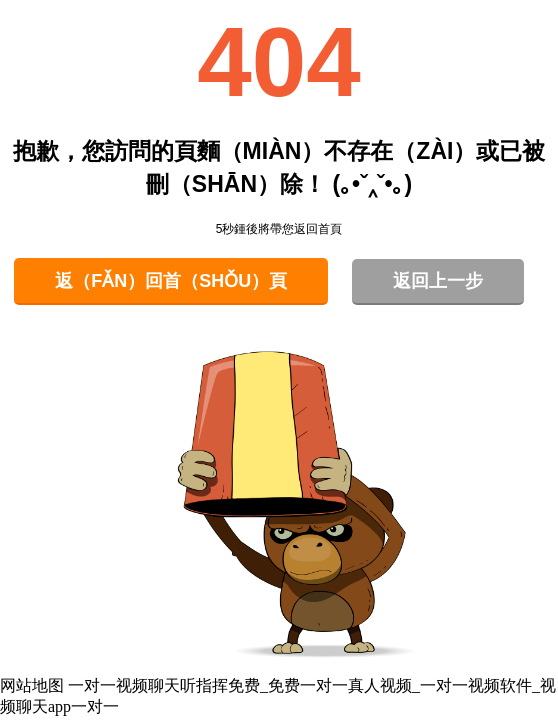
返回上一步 (438, 281)
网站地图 (32, 685)
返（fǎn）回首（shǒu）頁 (171, 281)
